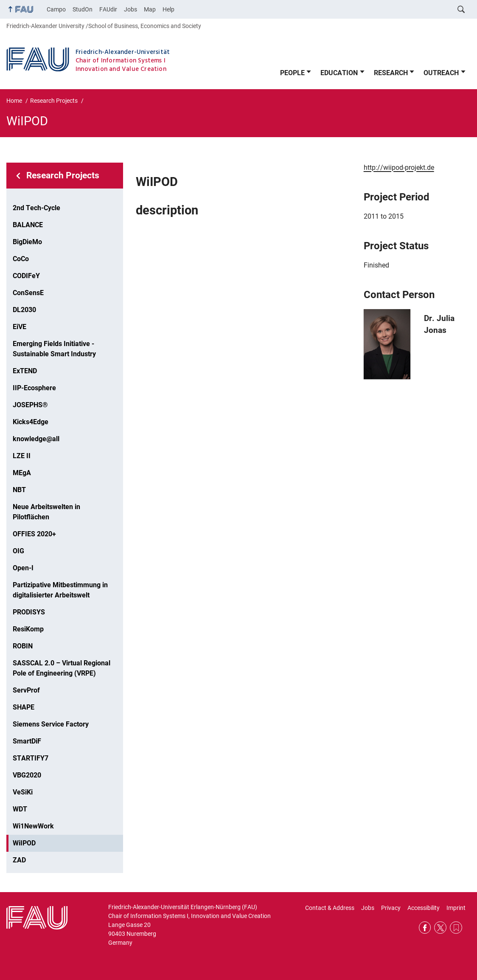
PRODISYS (29, 612)
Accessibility (424, 908)
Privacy (391, 908)
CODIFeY (26, 276)
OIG (18, 551)
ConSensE (28, 293)
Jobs (130, 9)
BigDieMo (27, 242)
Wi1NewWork (33, 826)
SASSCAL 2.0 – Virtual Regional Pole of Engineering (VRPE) (62, 668)
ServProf (26, 690)
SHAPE (24, 707)
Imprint (456, 908)
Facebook (425, 928)
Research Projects (63, 175)
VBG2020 (27, 775)
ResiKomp (28, 629)
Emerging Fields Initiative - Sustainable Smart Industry (54, 349)
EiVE (20, 327)
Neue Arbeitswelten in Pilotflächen (46, 512)
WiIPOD (24, 843)
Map (150, 9)
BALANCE (28, 225)
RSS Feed (456, 928)
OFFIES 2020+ (34, 534)
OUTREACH (441, 73)
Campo (56, 9)
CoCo (21, 259)
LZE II (22, 456)
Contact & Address (330, 908)
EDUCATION (339, 73)
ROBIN (23, 646)
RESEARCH (391, 73)
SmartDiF (27, 741)
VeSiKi (23, 792)
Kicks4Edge (31, 422)
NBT (19, 490)
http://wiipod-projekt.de (399, 168)
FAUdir (108, 9)
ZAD (19, 860)
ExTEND (25, 371)
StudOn (83, 9)
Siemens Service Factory (51, 724)
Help (168, 9)
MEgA (22, 473)
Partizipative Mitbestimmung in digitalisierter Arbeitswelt (60, 590)
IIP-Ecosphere (34, 388)
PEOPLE (292, 73)
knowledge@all (36, 439)
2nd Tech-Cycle (36, 208)
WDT (20, 809)
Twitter (440, 928)
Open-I (23, 568)
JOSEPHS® (30, 405)
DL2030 (24, 310)
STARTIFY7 (31, 758)
